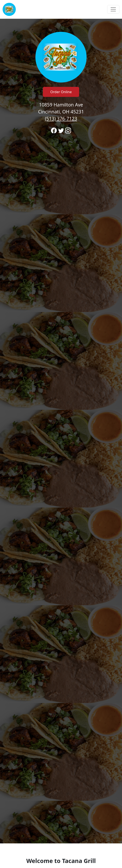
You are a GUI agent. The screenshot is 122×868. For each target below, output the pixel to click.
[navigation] (61, 9)
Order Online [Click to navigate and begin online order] (61, 92)
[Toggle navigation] (113, 9)
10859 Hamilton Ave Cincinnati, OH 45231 (61, 112)
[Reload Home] (9, 9)
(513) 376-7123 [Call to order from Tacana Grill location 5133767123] (61, 119)
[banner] (61, 431)
